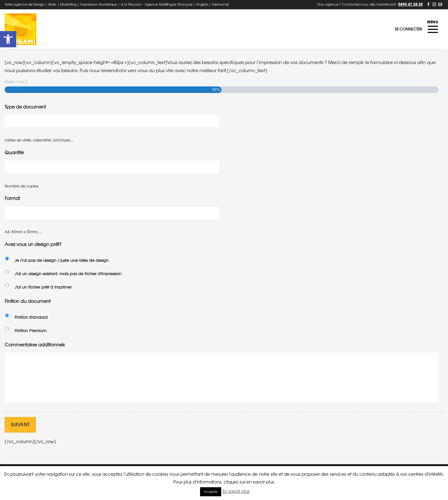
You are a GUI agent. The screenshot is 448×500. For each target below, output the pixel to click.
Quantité (14, 153)
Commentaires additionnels (35, 345)
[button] (8, 39)
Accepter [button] (211, 492)
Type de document (25, 107)
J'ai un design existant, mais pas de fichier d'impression (68, 274)
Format (12, 198)
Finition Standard (31, 317)
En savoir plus (236, 491)
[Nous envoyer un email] (440, 5)
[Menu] (433, 29)
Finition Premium (30, 331)
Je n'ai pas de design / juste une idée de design (62, 260)
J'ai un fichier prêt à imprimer (43, 287)
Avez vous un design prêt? (33, 244)
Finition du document (28, 301)
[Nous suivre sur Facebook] (428, 5)
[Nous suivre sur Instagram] (434, 5)
